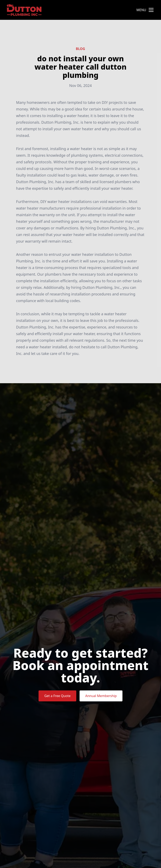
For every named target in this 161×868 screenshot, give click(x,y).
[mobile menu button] (151, 10)
